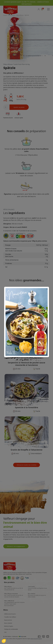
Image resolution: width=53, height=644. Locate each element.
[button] (4, 641)
